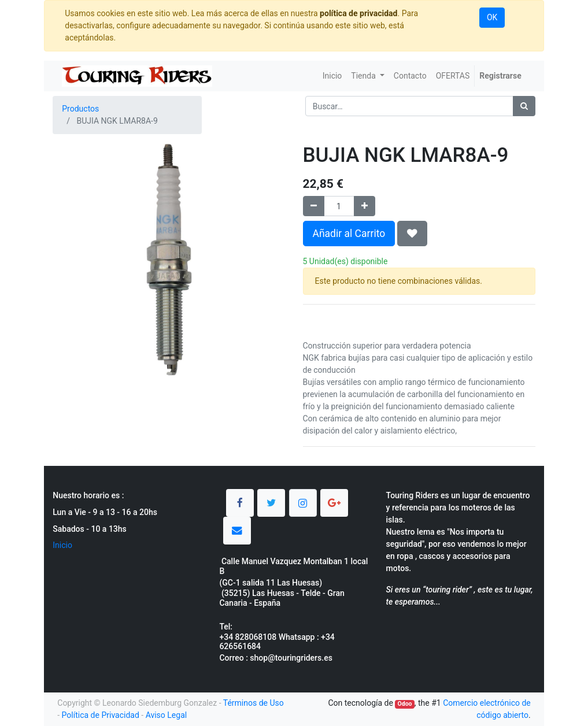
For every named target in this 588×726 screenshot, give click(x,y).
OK (492, 17)
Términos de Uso (254, 703)
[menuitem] (332, 76)
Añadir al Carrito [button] (349, 234)
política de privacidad (358, 13)
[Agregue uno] (365, 206)
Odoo (405, 704)
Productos (80, 109)
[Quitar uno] (314, 206)
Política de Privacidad (101, 715)
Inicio (62, 545)
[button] (412, 234)
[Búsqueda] (524, 106)
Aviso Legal (167, 715)
